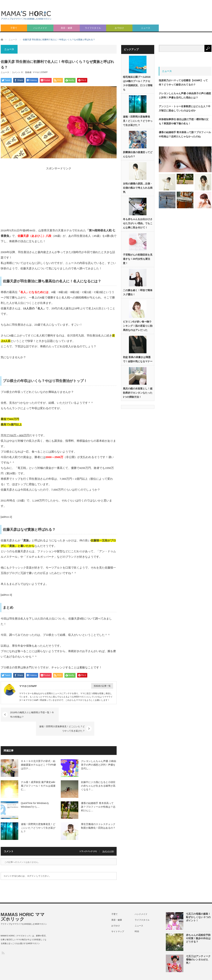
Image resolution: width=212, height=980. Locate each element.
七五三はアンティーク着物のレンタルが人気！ (198, 945)
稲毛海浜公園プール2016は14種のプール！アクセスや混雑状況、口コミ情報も (138, 83)
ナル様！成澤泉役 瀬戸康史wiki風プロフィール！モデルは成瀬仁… (38, 772)
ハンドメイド (40, 28)
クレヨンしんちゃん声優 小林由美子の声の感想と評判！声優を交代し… (99, 751)
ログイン (31, 862)
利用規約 (189, 973)
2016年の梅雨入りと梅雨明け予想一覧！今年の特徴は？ (32, 714)
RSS (137, 917)
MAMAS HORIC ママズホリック (23, 903)
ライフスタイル (93, 28)
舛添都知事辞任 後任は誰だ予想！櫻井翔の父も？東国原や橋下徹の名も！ (184, 121)
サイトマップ (118, 917)
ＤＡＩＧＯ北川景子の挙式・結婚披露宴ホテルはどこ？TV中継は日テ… (38, 751)
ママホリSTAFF (40, 72)
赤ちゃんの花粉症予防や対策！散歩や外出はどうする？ (198, 924)
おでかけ (119, 28)
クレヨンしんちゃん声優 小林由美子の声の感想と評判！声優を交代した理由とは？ (185, 95)
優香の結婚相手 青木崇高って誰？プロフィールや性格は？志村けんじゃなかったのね (185, 134)
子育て (14, 28)
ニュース (146, 28)
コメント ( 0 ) (108, 837)
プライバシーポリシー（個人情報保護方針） (128, 973)
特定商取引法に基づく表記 (167, 973)
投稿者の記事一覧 (102, 686)
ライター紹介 (205, 973)
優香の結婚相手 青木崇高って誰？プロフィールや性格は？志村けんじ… (98, 793)
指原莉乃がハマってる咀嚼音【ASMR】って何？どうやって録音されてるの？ (183, 82)
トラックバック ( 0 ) (88, 837)
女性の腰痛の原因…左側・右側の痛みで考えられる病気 (138, 188)
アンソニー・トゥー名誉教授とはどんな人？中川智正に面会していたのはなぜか (185, 108)
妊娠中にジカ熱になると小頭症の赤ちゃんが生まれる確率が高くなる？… (98, 772)
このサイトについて (92, 973)
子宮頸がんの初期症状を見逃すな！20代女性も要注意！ (138, 259)
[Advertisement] (163, 32)
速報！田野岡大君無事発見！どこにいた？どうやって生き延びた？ (84, 714)
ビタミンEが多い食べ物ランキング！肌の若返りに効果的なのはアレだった (138, 326)
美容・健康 (66, 28)
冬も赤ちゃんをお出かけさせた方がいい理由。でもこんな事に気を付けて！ (138, 223)
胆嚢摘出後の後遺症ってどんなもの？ (138, 154)
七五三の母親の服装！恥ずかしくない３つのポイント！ (198, 903)
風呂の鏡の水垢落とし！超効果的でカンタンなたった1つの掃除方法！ (138, 393)
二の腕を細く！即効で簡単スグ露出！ (138, 293)
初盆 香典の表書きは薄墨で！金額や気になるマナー (138, 359)
